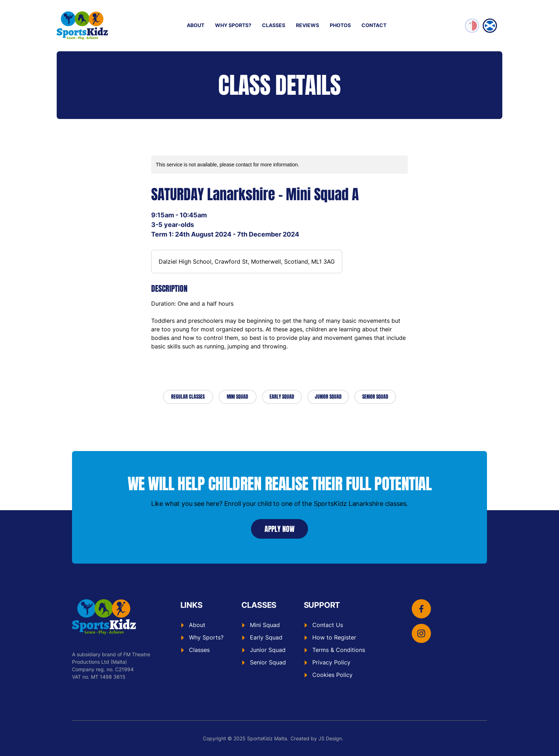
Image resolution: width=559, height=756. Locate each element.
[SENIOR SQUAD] (375, 397)
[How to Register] (334, 638)
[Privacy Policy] (334, 662)
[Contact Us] (334, 625)
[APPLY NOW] (279, 529)
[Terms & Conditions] (334, 650)
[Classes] (202, 650)
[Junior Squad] (264, 650)
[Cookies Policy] (334, 675)
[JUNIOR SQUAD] (328, 397)
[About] (202, 625)
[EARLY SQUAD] (282, 397)
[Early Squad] (264, 638)
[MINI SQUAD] (238, 397)
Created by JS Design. (317, 738)
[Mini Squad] (264, 625)
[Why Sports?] (202, 638)
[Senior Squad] (264, 662)
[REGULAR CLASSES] (188, 397)
